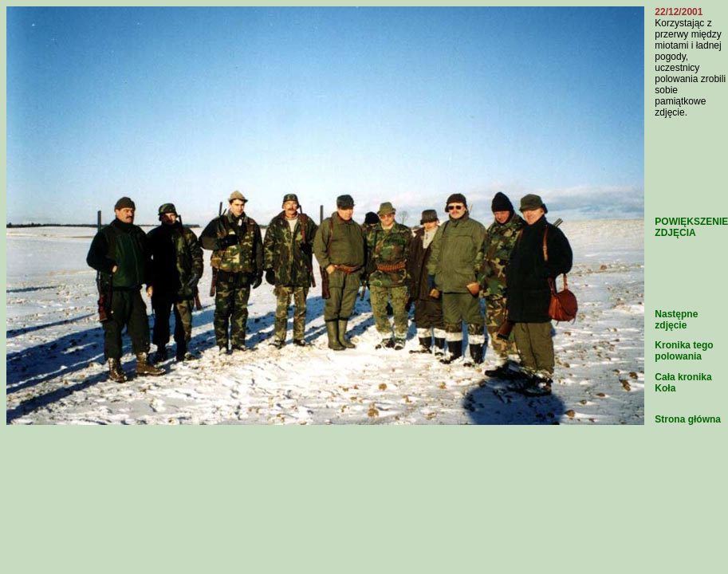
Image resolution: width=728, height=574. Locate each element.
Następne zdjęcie (676, 320)
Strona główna (688, 419)
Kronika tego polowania (684, 351)
